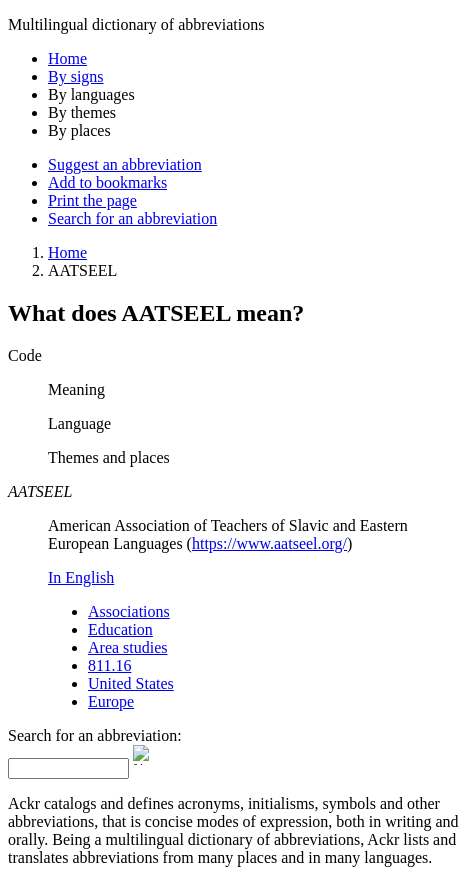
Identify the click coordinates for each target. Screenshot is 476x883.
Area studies (128, 647)
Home (67, 58)
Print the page (92, 200)
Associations (129, 611)
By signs (76, 76)
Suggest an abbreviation (125, 164)
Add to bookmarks (107, 182)
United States (131, 683)
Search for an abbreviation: (95, 735)
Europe (111, 701)
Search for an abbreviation (132, 218)
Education (120, 629)
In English (81, 577)
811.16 (109, 665)
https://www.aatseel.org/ (269, 543)
